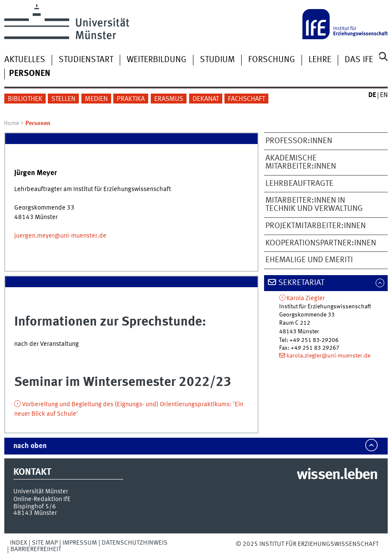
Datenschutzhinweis (135, 543)
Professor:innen (299, 141)
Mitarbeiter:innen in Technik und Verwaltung (314, 205)
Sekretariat (301, 283)
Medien (96, 99)
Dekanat (206, 99)
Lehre (320, 60)
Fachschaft (246, 99)
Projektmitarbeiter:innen (316, 226)
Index (19, 543)
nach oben (30, 446)
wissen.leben (337, 475)
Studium (217, 60)
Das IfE (359, 60)
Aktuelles (25, 60)
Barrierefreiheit (36, 549)
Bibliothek (25, 99)
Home (11, 123)
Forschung (272, 60)
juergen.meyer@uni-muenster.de (60, 236)
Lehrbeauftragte (299, 184)
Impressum (80, 543)
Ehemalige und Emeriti (309, 260)
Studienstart (86, 60)
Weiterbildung (157, 60)
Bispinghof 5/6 (35, 507)
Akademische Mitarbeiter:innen (301, 162)
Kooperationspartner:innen (321, 243)
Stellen (63, 99)
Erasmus (169, 99)
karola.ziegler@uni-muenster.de (328, 356)
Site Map (45, 543)
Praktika (131, 99)
